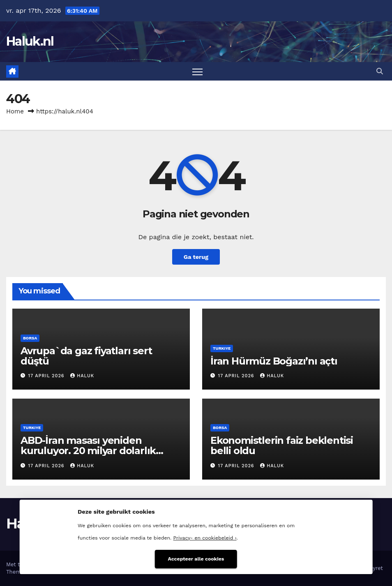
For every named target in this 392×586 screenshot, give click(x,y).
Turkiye (222, 348)
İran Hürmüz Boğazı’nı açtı (274, 361)
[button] (380, 71)
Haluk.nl (30, 41)
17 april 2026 (47, 376)
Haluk (82, 376)
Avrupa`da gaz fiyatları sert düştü (86, 356)
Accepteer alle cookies (196, 559)
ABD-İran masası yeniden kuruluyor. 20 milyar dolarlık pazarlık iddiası (88, 451)
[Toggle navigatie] (197, 71)
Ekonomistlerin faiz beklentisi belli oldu (282, 445)
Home (15, 111)
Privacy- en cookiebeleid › (205, 538)
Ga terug (196, 257)
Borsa (30, 338)
